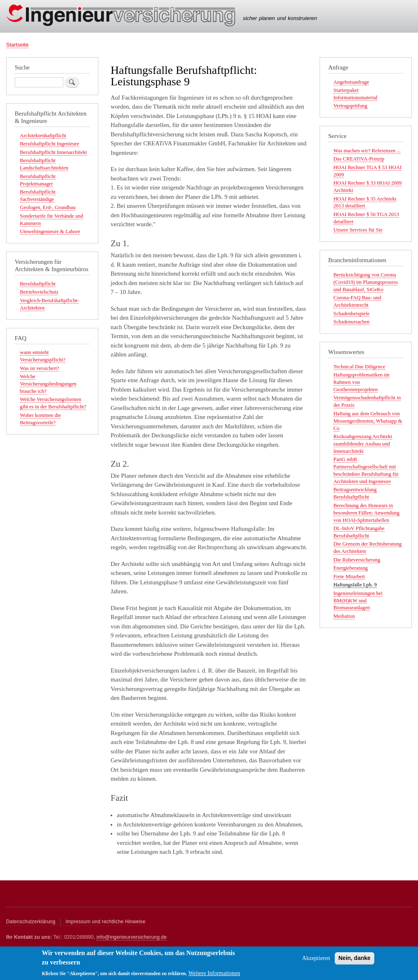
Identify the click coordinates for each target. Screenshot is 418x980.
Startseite (17, 45)
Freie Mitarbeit (349, 577)
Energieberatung (351, 568)
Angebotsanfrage (351, 82)
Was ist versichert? (40, 368)
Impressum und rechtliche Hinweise (106, 922)
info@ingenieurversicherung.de (131, 937)
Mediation (344, 616)
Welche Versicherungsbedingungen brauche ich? (48, 384)
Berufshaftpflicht (38, 284)
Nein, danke (355, 961)
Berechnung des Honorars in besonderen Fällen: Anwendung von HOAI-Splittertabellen (367, 513)
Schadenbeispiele (352, 314)
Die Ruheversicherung (357, 560)
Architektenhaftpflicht (43, 136)
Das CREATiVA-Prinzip (359, 159)
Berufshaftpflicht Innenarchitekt (53, 152)
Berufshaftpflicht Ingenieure (50, 144)
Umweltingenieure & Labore (50, 232)
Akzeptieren (316, 961)
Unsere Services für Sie (358, 230)
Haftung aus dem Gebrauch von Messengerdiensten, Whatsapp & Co (368, 421)
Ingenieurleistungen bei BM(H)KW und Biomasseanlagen (358, 601)
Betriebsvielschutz (39, 292)
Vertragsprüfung (350, 106)
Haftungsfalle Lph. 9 (355, 585)
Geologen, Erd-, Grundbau (48, 207)
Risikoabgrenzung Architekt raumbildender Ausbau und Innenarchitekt (363, 444)
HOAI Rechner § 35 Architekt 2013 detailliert (365, 203)
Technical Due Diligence (359, 367)
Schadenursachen (352, 322)
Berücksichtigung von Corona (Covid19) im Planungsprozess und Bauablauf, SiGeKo (366, 282)
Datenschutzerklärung (31, 922)
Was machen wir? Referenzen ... (367, 151)
